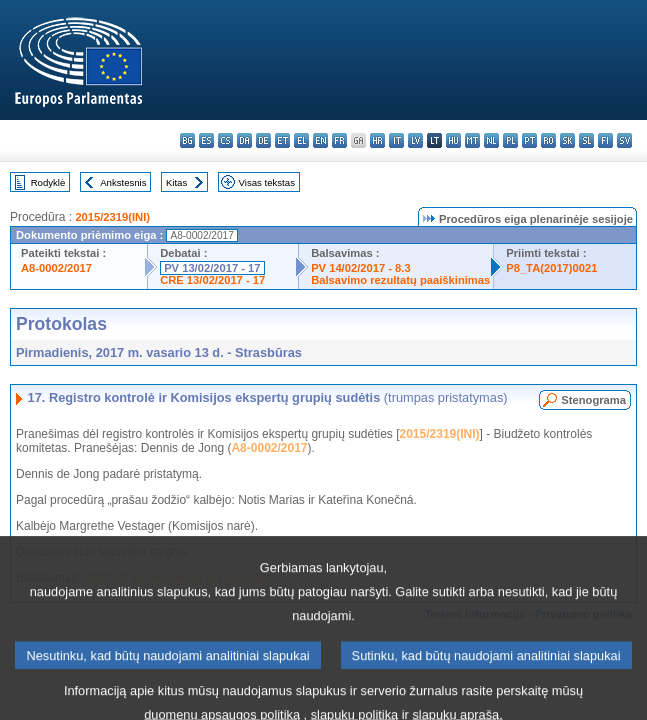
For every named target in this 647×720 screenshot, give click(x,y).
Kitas (176, 182)
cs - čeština (225, 140)
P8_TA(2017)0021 (551, 268)
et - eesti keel (282, 140)
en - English (320, 140)
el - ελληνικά (301, 140)
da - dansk (244, 140)
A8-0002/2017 (56, 268)
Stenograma (593, 400)
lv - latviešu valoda (415, 140)
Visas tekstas (267, 182)
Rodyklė (48, 182)
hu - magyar (453, 140)
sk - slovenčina (567, 140)
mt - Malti (472, 140)
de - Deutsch (263, 140)
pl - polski (510, 140)
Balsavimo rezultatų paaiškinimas (400, 280)
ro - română (548, 140)
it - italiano (396, 140)
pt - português (529, 140)
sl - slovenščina (586, 140)
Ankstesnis (123, 182)
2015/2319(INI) (112, 217)
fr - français (339, 140)
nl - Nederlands (491, 140)
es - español (206, 140)
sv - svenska (624, 140)
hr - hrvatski (377, 140)
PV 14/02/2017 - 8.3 (361, 268)
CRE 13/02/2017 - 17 (212, 280)
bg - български (187, 140)
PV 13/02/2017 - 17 (212, 268)
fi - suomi (605, 140)
